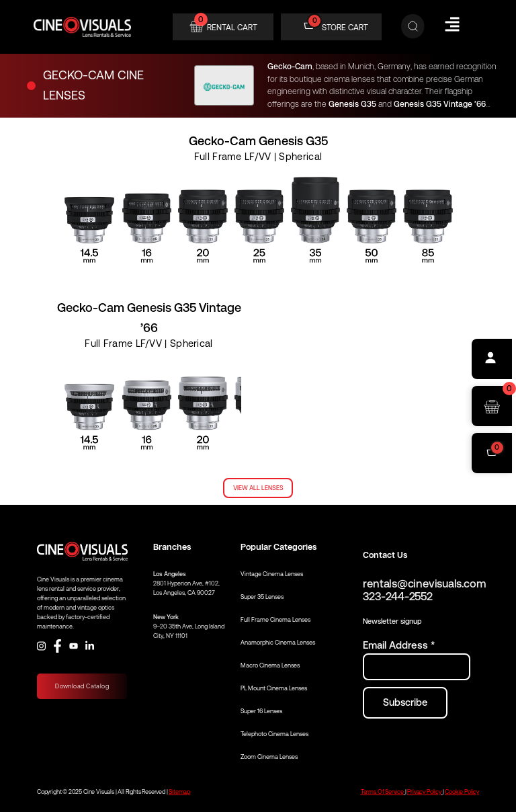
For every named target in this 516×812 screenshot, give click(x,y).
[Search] (413, 27)
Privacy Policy (424, 792)
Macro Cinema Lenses (270, 665)
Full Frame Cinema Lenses (275, 620)
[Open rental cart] (492, 406)
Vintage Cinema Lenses (272, 574)
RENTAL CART (232, 28)
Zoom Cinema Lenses (269, 757)
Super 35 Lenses (262, 597)
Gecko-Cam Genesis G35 (258, 141)
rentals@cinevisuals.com (424, 584)
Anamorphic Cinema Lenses (278, 643)
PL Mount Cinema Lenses (274, 688)
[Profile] (492, 359)
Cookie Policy (462, 792)
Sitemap (179, 792)
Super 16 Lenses (261, 711)
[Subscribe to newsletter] (405, 703)
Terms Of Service (382, 792)
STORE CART (345, 28)
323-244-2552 (397, 597)
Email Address (399, 645)
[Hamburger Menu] (452, 24)
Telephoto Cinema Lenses (274, 734)
